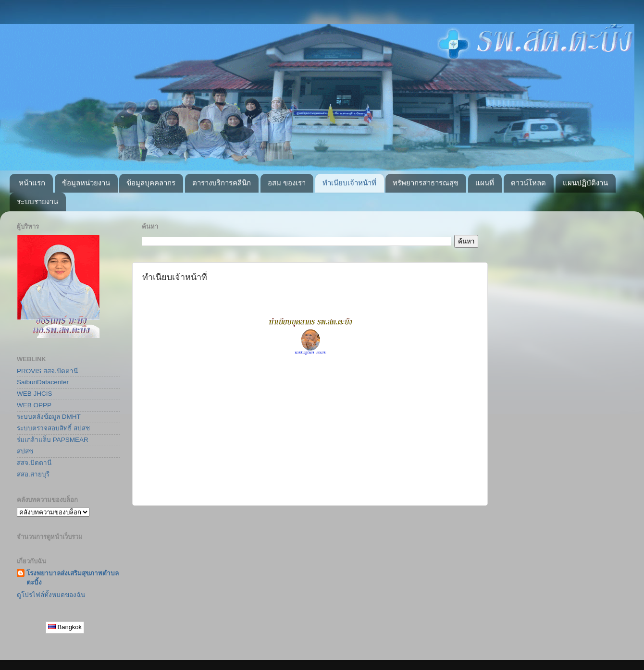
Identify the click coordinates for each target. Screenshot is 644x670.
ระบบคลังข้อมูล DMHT (49, 417)
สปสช (25, 451)
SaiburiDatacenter (43, 382)
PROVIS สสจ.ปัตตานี (47, 371)
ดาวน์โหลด (528, 183)
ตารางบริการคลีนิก (222, 183)
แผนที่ (485, 183)
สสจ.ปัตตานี (34, 463)
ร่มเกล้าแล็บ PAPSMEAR (53, 440)
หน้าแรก (32, 183)
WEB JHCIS (35, 394)
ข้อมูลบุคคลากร (151, 183)
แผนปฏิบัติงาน (585, 183)
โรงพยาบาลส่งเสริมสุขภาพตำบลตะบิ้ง (73, 578)
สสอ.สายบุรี (33, 474)
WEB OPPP (34, 405)
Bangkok (65, 627)
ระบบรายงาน (37, 201)
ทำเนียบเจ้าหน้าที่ (349, 183)
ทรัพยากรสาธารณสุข (426, 183)
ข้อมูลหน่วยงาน (86, 183)
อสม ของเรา (287, 183)
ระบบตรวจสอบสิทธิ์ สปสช (53, 428)
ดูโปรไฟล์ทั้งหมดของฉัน (51, 595)
